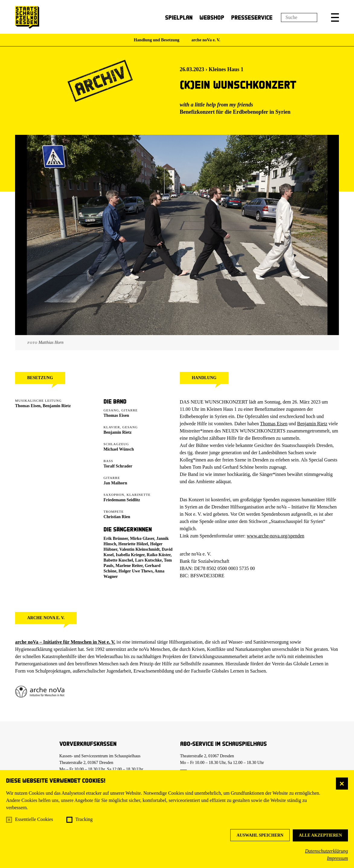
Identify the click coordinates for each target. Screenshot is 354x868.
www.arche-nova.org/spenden (276, 536)
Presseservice (252, 17)
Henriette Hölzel (133, 544)
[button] (335, 17)
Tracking (84, 819)
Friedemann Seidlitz (122, 500)
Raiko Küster (159, 555)
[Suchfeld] (299, 17)
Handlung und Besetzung (156, 40)
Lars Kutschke (148, 560)
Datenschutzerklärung (327, 851)
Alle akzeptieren (320, 835)
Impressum (337, 858)
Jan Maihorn (115, 483)
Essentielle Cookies (34, 819)
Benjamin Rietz (57, 406)
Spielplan (179, 17)
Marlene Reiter (129, 566)
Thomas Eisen (28, 406)
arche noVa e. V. (206, 40)
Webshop (212, 17)
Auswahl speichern (260, 835)
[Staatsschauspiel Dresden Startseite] (27, 17)
